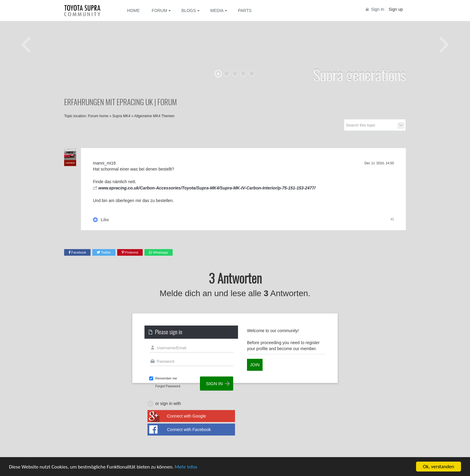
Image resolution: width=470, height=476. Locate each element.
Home (133, 10)
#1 (392, 219)
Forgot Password (168, 386)
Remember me (166, 378)
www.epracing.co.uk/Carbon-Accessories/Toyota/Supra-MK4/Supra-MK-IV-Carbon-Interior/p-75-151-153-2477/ (207, 188)
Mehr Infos (186, 467)
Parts (245, 10)
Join (255, 365)
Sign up (396, 9)
